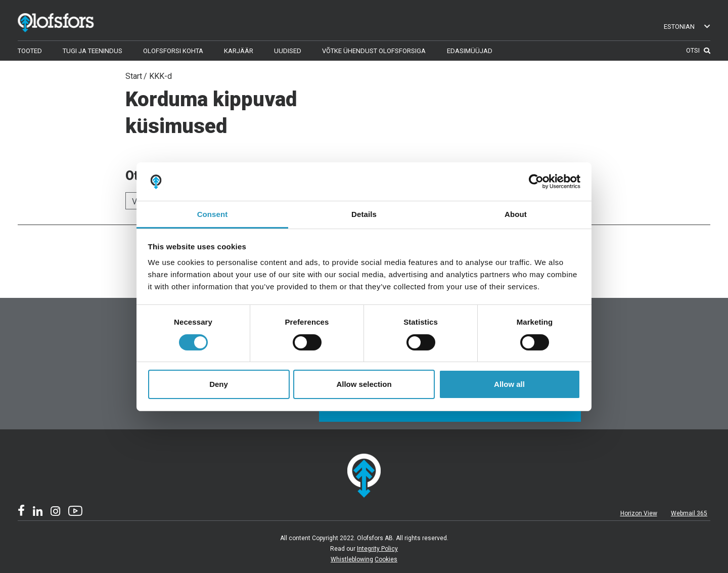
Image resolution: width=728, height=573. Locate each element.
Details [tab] (364, 214)
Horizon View (639, 513)
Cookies (386, 559)
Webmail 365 (689, 513)
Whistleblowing (352, 559)
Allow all (509, 384)
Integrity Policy (377, 549)
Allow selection (364, 384)
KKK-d (161, 76)
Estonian (687, 27)
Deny (219, 384)
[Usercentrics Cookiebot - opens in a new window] (536, 182)
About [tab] (516, 214)
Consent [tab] (213, 214)
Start (134, 76)
